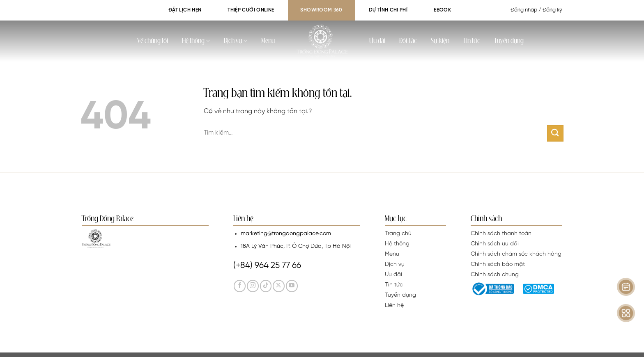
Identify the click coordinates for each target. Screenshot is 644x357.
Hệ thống (196, 41)
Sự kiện (440, 41)
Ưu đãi (377, 41)
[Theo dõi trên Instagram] (253, 286)
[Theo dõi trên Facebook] (240, 286)
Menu (268, 41)
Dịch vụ (236, 41)
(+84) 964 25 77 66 (267, 265)
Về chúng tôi (153, 41)
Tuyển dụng (509, 41)
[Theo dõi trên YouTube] (292, 286)
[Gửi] (555, 133)
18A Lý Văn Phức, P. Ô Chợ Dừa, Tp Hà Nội (296, 246)
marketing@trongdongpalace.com (286, 234)
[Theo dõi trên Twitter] (279, 286)
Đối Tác (408, 41)
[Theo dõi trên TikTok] (266, 286)
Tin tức (472, 41)
